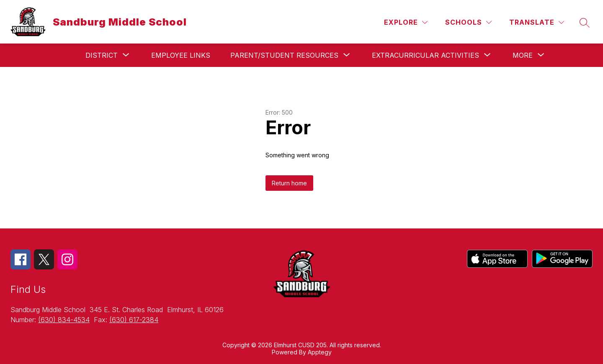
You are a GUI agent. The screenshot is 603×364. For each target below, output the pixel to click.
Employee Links (181, 55)
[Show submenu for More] (523, 55)
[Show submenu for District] (102, 55)
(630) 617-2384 (134, 320)
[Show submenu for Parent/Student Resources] (284, 55)
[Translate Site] (537, 22)
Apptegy (320, 352)
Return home (289, 183)
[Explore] (406, 22)
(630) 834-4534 (64, 320)
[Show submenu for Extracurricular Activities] (425, 55)
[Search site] (585, 23)
